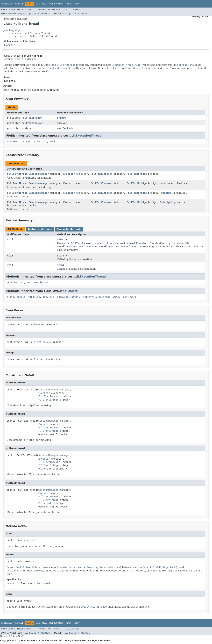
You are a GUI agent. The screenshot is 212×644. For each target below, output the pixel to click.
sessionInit (42, 282)
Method (45, 14)
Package (19, 4)
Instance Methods (40, 229)
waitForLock (65, 128)
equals (21, 297)
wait (116, 297)
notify (76, 297)
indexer (62, 123)
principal (40, 141)
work (53, 141)
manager (26, 141)
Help (76, 4)
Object (73, 291)
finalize (34, 297)
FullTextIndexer (32, 123)
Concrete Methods (69, 229)
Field (25, 14)
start (61, 256)
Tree (45, 4)
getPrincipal (15, 282)
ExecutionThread (26, 59)
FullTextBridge (32, 118)
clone (10, 297)
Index (68, 4)
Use (38, 4)
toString (105, 297)
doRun (61, 239)
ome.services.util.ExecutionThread (29, 33)
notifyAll (89, 297)
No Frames (54, 10)
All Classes (73, 10)
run (29, 282)
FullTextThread (17, 174)
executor (12, 141)
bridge (61, 118)
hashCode (63, 297)
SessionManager (39, 174)
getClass (48, 297)
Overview (6, 4)
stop (60, 265)
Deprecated (56, 4)
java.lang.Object (13, 30)
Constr (35, 14)
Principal (166, 193)
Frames (42, 10)
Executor (69, 174)
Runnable (9, 45)
